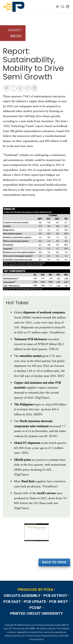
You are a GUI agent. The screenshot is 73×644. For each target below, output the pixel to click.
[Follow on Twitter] (57, 7)
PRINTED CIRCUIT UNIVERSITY (36, 613)
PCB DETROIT (55, 596)
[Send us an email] (62, 7)
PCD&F (35, 608)
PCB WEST (58, 602)
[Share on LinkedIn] (35, 88)
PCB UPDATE (35, 602)
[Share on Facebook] (14, 88)
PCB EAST (12, 602)
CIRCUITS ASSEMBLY (22, 596)
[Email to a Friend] (28, 88)
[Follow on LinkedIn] (68, 7)
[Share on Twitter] (21, 88)
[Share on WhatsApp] (7, 88)
